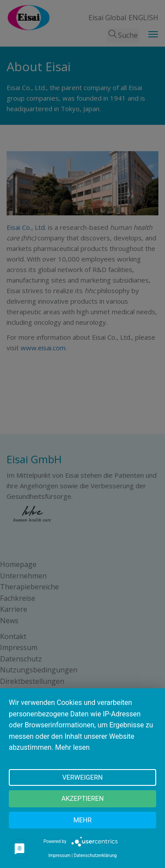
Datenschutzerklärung (95, 855)
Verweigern (83, 777)
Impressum (59, 855)
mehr (83, 820)
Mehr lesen (72, 747)
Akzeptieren (82, 799)
